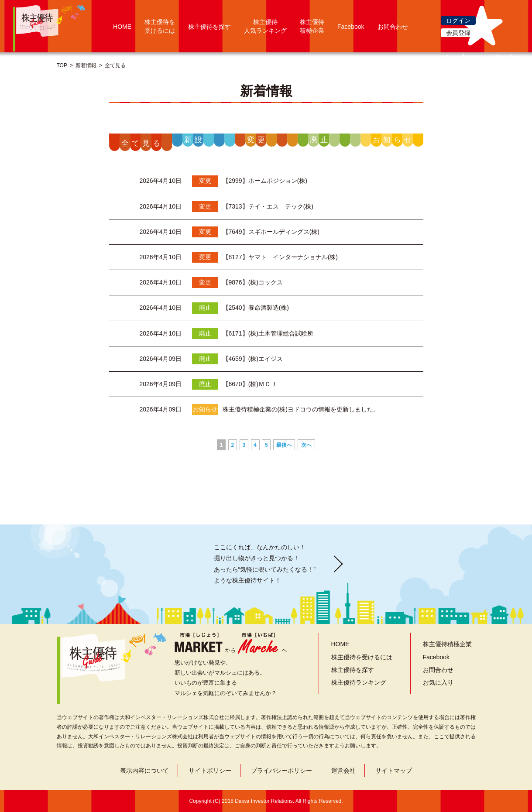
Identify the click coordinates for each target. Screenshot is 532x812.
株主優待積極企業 (447, 644)
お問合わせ (393, 27)
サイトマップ (394, 771)
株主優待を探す (209, 27)
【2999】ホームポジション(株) (265, 181)
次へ (306, 445)
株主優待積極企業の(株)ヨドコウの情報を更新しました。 (301, 409)
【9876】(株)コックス (253, 282)
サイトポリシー (210, 771)
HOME (122, 27)
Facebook (351, 27)
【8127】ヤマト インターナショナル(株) (280, 257)
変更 (257, 140)
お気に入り (438, 682)
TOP (62, 65)
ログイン (458, 21)
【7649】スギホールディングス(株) (271, 232)
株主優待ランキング (359, 682)
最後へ (284, 445)
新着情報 (86, 65)
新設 (195, 140)
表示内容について (144, 771)
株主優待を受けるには (362, 657)
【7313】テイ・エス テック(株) (268, 206)
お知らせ (394, 140)
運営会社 (343, 771)
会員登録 (458, 33)
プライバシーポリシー (281, 771)
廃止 (320, 140)
